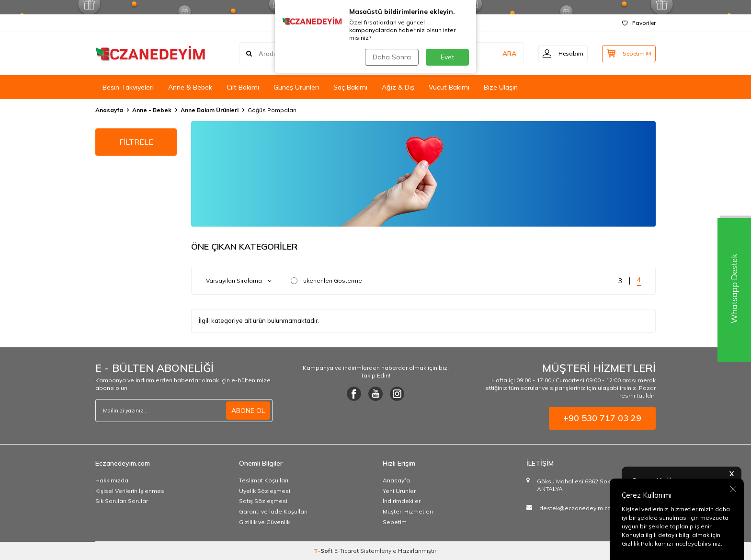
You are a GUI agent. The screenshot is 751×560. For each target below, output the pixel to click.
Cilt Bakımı (243, 87)
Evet (447, 57)
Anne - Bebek (152, 110)
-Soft (324, 551)
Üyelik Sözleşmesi (265, 491)
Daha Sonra (392, 57)
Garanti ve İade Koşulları (273, 511)
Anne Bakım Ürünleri (210, 110)
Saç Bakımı (350, 87)
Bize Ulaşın (501, 87)
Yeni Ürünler (399, 491)
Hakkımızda (112, 480)
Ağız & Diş (398, 87)
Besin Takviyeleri (128, 87)
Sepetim (395, 522)
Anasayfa (109, 110)
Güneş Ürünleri (296, 87)
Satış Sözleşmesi (263, 501)
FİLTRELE (136, 142)
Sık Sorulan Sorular (122, 501)
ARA (506, 54)
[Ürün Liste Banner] (423, 174)
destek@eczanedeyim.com (578, 508)
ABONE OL (248, 411)
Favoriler (639, 23)
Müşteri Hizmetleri (408, 511)
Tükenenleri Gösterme (326, 280)
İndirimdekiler (402, 501)
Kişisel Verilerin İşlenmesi (131, 491)
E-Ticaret (347, 551)
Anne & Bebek (190, 87)
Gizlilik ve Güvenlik (264, 522)
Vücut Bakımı (449, 87)
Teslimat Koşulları (264, 480)
